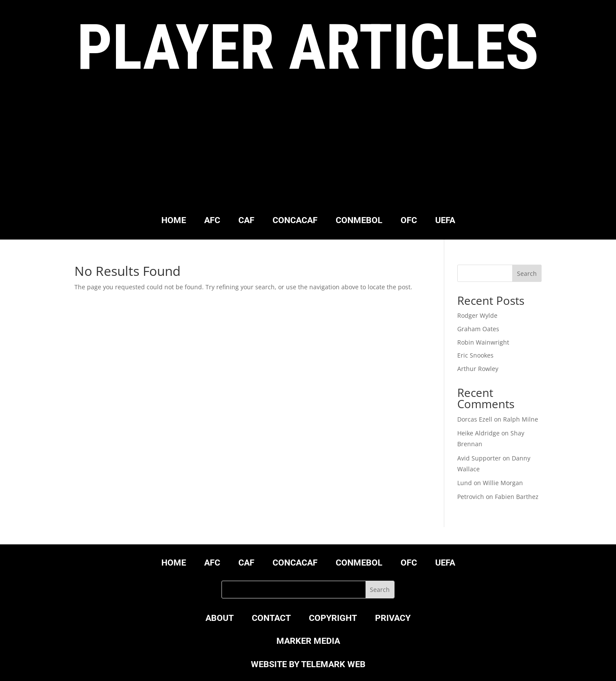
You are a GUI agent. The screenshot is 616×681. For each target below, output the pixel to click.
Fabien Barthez (517, 497)
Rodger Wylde (477, 315)
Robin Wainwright (483, 342)
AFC (212, 221)
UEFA (445, 221)
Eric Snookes (475, 355)
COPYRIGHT (333, 619)
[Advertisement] (308, 149)
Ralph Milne (521, 419)
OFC (409, 221)
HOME (174, 221)
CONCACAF (295, 221)
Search (527, 273)
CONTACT (271, 619)
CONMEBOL (359, 221)
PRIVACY (393, 619)
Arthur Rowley (478, 369)
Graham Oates (478, 329)
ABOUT (220, 619)
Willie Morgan (503, 483)
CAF (246, 221)
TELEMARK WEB (333, 664)
